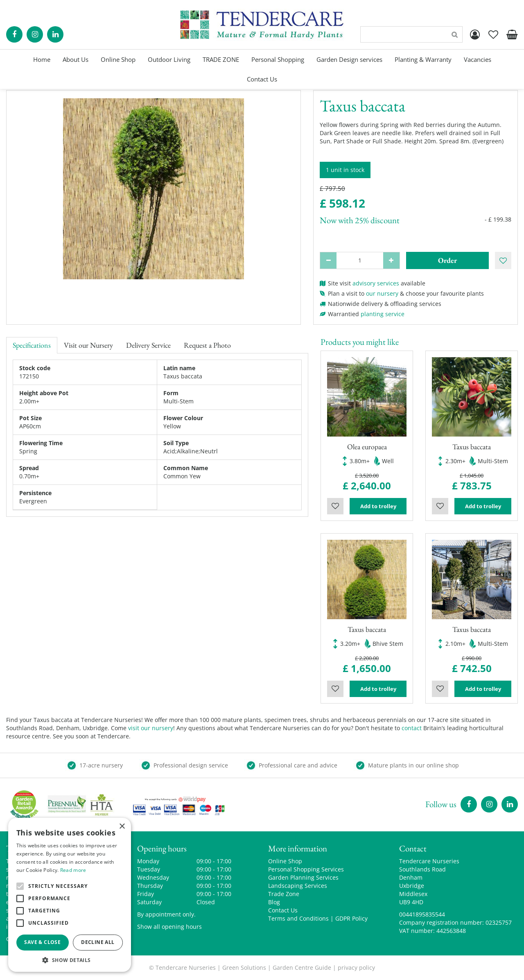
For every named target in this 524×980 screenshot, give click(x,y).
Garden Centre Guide (302, 968)
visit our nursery (151, 728)
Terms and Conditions (298, 918)
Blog (274, 902)
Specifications (32, 345)
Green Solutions (244, 968)
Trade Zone (284, 894)
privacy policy (356, 968)
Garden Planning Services (303, 877)
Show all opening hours (169, 927)
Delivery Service (148, 345)
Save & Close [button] (42, 942)
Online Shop (285, 861)
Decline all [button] (98, 942)
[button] (70, 960)
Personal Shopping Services (306, 869)
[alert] (70, 895)
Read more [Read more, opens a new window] (73, 870)
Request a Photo (207, 345)
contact (412, 728)
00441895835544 (422, 914)
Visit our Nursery (88, 345)
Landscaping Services (298, 886)
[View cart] (512, 34)
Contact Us (283, 910)
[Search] (411, 34)
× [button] (122, 827)
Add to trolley (378, 506)
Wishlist (335, 506)
